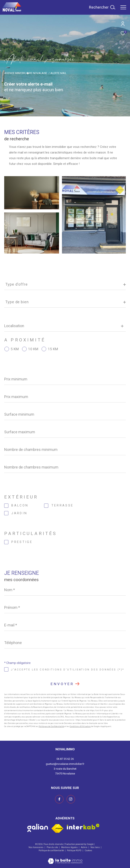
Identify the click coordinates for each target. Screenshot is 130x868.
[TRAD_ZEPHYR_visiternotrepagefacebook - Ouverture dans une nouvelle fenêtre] (59, 799)
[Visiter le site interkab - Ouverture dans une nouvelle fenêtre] (83, 827)
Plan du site (53, 847)
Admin (84, 847)
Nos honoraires (36, 847)
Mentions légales (70, 847)
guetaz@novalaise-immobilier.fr (65, 764)
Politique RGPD (74, 850)
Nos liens (95, 847)
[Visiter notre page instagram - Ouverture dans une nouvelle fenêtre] (71, 799)
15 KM (53, 349)
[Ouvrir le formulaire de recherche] (102, 7)
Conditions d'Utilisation (80, 726)
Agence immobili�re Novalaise (26, 73)
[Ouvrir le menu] (123, 7)
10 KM (33, 349)
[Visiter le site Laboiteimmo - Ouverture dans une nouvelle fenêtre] (65, 858)
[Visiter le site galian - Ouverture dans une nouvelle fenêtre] (38, 828)
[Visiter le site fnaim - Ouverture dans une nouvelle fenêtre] (57, 828)
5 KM (15, 349)
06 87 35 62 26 (65, 759)
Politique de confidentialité (51, 850)
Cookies (88, 850)
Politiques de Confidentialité (51, 726)
